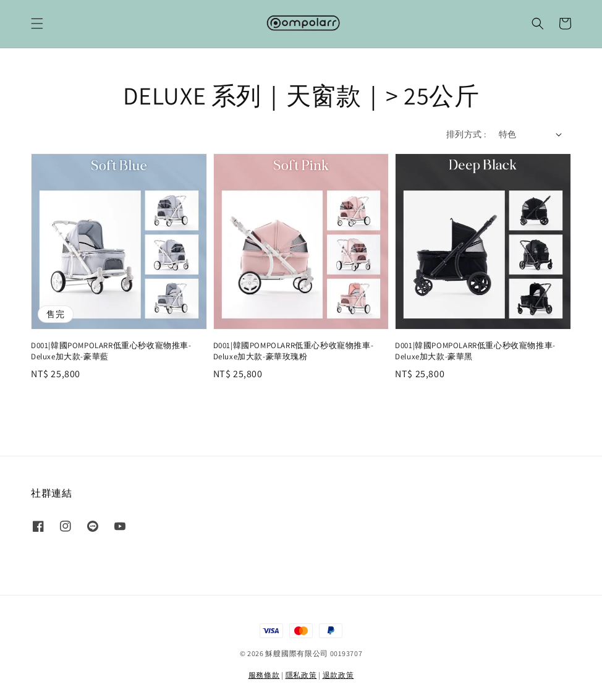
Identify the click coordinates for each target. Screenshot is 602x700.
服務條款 (264, 675)
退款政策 (338, 675)
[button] (37, 23)
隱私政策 (301, 675)
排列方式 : (466, 134)
